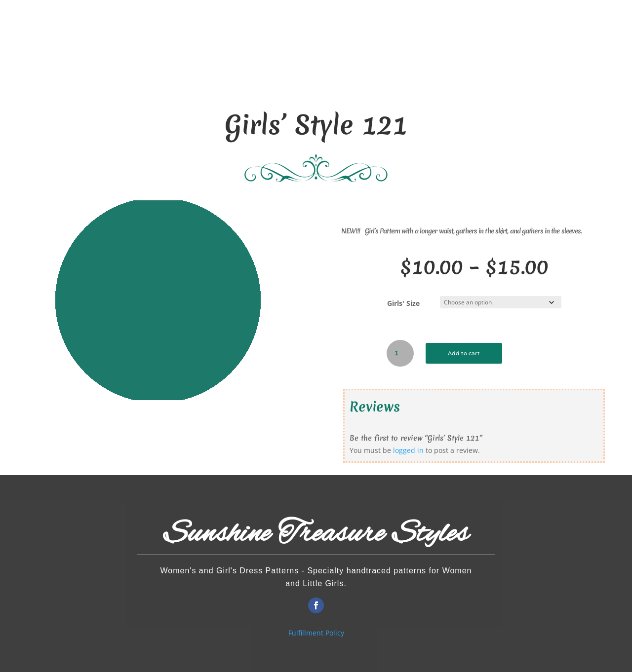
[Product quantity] (400, 353)
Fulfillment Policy (316, 633)
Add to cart (469, 353)
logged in (408, 450)
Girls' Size (403, 303)
